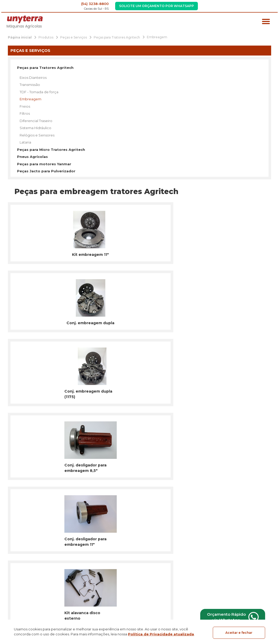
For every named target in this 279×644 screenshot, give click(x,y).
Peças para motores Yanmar (44, 164)
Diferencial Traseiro (36, 121)
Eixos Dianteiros (33, 78)
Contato (115, 593)
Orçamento (117, 612)
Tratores (61, 548)
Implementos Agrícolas (72, 573)
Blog (111, 583)
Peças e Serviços (66, 583)
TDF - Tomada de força (39, 92)
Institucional (119, 557)
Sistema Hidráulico (35, 128)
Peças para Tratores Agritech (45, 68)
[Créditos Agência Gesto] (268, 601)
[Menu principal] (266, 22)
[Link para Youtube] (32, 570)
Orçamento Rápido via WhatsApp (230, 617)
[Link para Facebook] (7, 570)
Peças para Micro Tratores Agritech (51, 150)
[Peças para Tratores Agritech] (117, 37)
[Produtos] (46, 37)
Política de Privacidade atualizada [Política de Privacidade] (161, 635)
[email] (158, 464)
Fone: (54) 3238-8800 (255, 562)
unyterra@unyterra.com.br (250, 570)
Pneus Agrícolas (32, 157)
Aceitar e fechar (239, 632)
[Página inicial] (20, 37)
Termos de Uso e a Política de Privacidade (171, 474)
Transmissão (30, 85)
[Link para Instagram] (19, 570)
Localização (256, 580)
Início (112, 548)
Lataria (25, 142)
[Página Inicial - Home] (25, 19)
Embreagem (30, 99)
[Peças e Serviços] (74, 37)
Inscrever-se (222, 463)
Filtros (25, 113)
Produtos (116, 603)
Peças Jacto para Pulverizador (46, 171)
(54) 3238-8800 (95, 4)
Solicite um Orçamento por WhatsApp (157, 6)
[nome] (75, 464)
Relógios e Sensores (37, 135)
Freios (25, 106)
